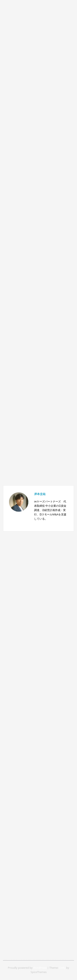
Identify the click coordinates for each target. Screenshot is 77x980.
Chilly (62, 968)
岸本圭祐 (40, 494)
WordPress (40, 968)
